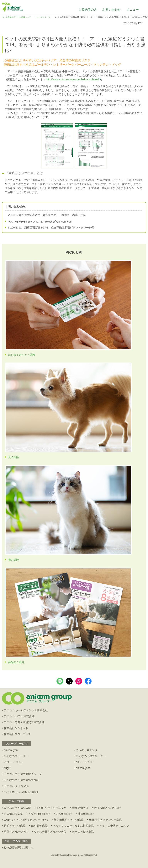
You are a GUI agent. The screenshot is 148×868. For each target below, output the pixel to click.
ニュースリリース (42, 17)
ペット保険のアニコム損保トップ (16, 17)
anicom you (11, 750)
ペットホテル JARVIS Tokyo (21, 792)
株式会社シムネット (16, 728)
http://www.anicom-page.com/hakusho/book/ (73, 79)
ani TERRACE (85, 762)
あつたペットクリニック (51, 808)
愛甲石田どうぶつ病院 (17, 808)
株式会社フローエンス (17, 734)
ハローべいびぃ (13, 762)
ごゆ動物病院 (64, 814)
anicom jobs (83, 768)
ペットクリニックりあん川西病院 (73, 826)
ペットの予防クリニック (114, 826)
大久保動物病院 (13, 814)
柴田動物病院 (86, 814)
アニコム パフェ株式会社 (19, 716)
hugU (7, 768)
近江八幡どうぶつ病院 (108, 808)
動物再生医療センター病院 (105, 820)
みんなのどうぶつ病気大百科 (21, 780)
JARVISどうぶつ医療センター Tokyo (26, 820)
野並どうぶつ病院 (15, 826)
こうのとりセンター (88, 750)
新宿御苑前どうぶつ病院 (69, 820)
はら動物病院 (39, 826)
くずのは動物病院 (39, 814)
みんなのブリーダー (16, 756)
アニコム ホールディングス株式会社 (26, 710)
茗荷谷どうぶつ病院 (16, 832)
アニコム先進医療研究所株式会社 (24, 722)
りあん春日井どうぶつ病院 (50, 832)
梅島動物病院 (80, 808)
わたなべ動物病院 (83, 832)
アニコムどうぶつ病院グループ (23, 774)
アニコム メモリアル (16, 786)
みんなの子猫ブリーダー (91, 756)
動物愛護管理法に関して (19, 848)
